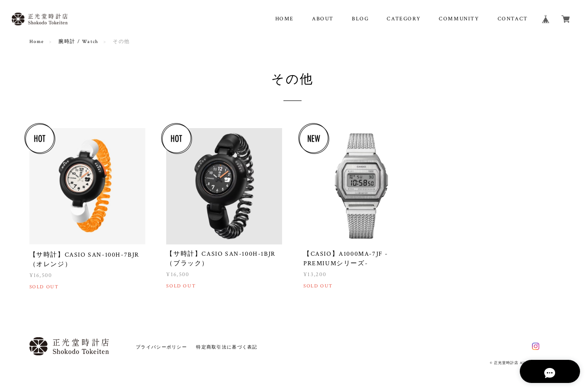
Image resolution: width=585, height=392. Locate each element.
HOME (285, 19)
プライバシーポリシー (161, 347)
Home (37, 42)
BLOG (360, 19)
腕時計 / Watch (79, 42)
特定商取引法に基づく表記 (227, 347)
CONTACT (513, 19)
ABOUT (323, 19)
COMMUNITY (459, 19)
